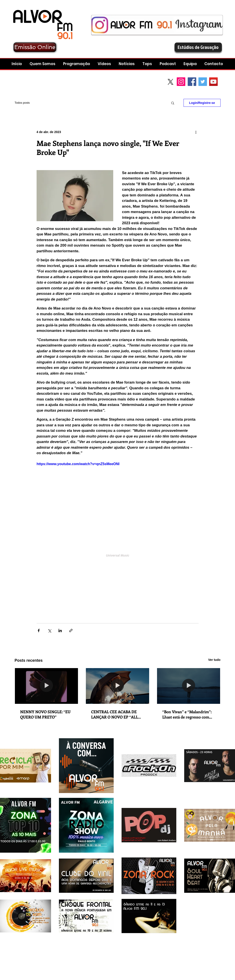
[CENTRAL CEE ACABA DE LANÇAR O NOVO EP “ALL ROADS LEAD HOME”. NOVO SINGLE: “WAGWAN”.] (117, 686)
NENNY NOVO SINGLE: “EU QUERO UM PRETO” (45, 714)
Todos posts (22, 103)
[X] (171, 82)
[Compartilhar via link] (71, 631)
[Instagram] (181, 82)
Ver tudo (214, 660)
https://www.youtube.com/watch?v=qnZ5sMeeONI (78, 464)
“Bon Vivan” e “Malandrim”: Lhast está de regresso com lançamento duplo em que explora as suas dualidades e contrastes (187, 714)
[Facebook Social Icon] (192, 82)
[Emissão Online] (35, 47)
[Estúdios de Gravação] (198, 47)
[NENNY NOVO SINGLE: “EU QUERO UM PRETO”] (47, 686)
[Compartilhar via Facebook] (39, 631)
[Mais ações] (196, 132)
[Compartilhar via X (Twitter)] (49, 631)
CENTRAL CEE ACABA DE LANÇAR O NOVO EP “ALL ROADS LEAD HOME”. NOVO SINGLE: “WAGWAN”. (117, 714)
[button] (168, 64)
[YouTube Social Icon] (213, 82)
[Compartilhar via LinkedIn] (60, 631)
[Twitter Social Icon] (203, 82)
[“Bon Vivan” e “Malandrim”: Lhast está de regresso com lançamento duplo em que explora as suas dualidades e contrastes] (189, 686)
